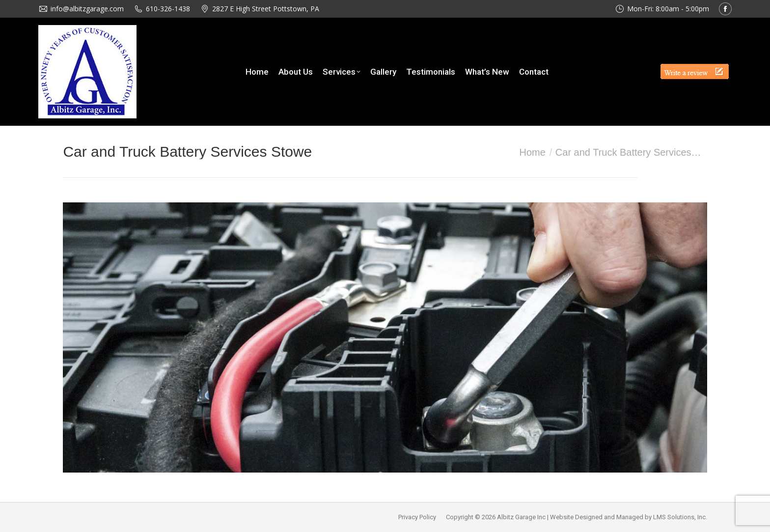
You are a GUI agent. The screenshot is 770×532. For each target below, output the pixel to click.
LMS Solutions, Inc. (680, 517)
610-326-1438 (168, 9)
